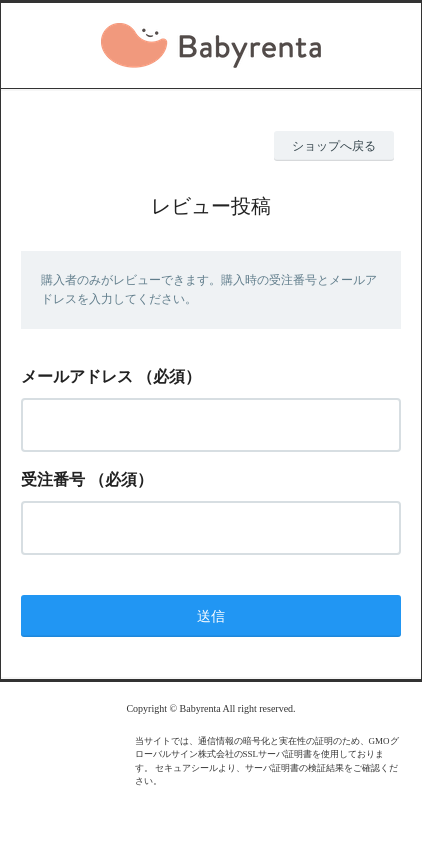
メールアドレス (77, 376)
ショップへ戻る (334, 146)
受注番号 (53, 479)
